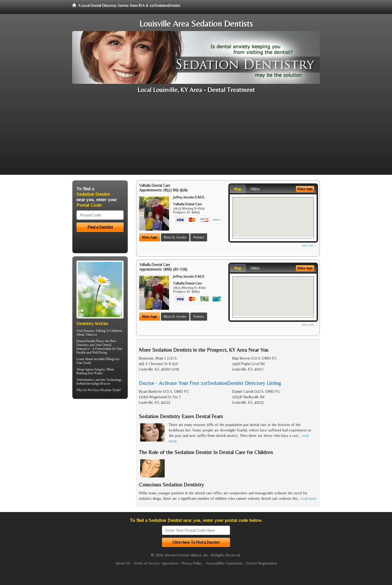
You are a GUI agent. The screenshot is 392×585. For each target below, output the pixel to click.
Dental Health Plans (90, 341)
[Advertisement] (196, 137)
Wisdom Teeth (110, 390)
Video (255, 189)
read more (309, 498)
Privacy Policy (192, 563)
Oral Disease (85, 331)
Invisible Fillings (104, 359)
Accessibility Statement (224, 563)
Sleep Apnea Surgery (91, 369)
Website (199, 237)
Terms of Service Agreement (156, 563)
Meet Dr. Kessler (175, 237)
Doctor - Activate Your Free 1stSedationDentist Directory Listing (210, 383)
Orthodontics (85, 380)
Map (238, 189)
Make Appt (150, 237)
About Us (123, 563)
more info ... (309, 245)
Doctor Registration (262, 563)
